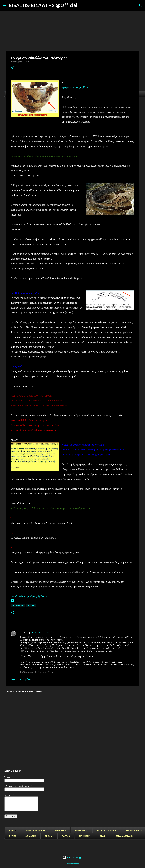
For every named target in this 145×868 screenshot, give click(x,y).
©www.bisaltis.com (73, 864)
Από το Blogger (73, 857)
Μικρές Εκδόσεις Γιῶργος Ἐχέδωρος (29, 596)
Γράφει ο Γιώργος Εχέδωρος (76, 87)
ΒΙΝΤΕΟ (13, 836)
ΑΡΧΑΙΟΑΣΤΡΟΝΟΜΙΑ (107, 830)
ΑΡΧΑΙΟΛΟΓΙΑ (18, 605)
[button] (12, 68)
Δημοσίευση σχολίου (21, 679)
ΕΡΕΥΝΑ (49, 836)
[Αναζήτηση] (82, 5)
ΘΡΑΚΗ (103, 836)
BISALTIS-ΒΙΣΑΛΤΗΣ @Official (43, 5)
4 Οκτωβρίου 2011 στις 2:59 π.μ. (37, 672)
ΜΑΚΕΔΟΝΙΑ (85, 836)
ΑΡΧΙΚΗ (13, 830)
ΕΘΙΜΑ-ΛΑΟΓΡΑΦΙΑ (124, 836)
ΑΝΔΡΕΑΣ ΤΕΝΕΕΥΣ (42, 632)
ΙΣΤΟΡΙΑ (31, 605)
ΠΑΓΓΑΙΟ (66, 836)
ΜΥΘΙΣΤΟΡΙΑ (60, 830)
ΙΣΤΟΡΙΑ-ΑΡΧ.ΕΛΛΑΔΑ (35, 830)
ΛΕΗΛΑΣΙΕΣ (31, 836)
